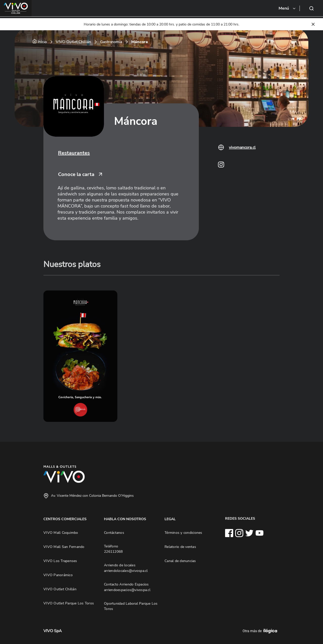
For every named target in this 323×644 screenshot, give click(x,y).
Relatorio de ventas (180, 547)
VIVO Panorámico (58, 575)
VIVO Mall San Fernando (64, 547)
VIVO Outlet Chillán (73, 42)
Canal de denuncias (180, 561)
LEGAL (170, 519)
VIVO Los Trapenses (60, 561)
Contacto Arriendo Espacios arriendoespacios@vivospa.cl (127, 587)
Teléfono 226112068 (113, 549)
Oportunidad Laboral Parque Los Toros (131, 606)
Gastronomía (111, 42)
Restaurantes (74, 153)
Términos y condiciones (183, 533)
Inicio (42, 42)
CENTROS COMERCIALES (65, 519)
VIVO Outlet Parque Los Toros (69, 603)
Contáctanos (114, 533)
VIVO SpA (53, 631)
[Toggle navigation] (287, 8)
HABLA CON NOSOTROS (125, 519)
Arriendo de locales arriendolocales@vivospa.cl (126, 568)
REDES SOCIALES (240, 518)
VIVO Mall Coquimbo (61, 533)
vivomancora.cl (242, 148)
